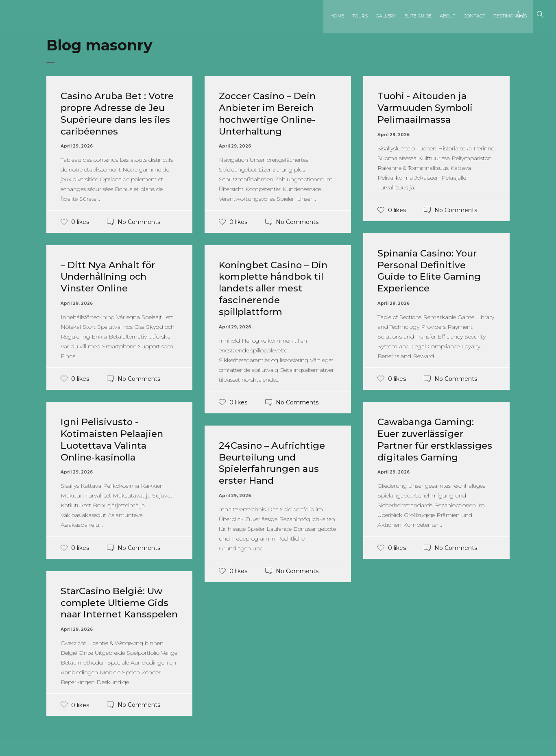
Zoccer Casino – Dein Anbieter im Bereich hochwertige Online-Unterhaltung (270, 113)
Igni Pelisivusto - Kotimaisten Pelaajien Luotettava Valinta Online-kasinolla (115, 439)
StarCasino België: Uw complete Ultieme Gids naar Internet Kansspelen (118, 608)
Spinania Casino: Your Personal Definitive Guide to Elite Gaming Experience (432, 270)
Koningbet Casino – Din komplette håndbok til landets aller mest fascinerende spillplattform (276, 288)
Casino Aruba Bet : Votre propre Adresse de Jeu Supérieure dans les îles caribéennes (118, 113)
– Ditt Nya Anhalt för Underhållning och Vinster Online (110, 277)
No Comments (139, 222)
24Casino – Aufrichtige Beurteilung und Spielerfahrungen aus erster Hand (275, 463)
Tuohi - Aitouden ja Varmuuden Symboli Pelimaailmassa (428, 108)
